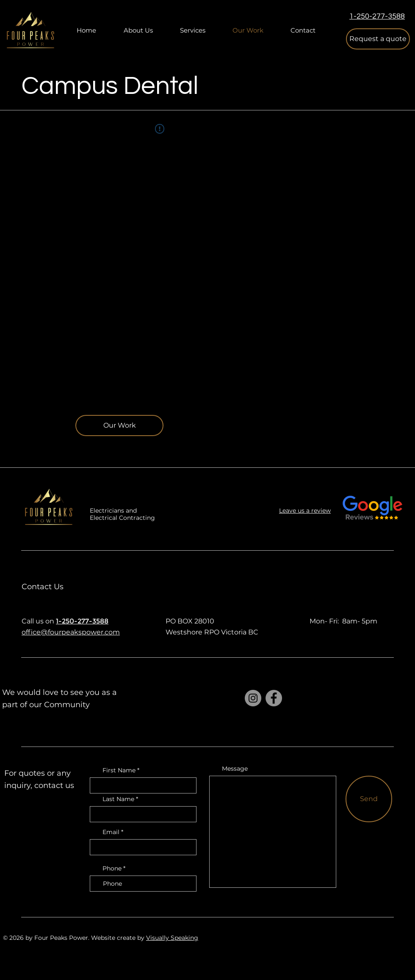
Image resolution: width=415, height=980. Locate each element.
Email (111, 832)
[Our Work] (119, 425)
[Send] (369, 799)
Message (235, 769)
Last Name (118, 799)
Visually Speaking (172, 938)
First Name (119, 770)
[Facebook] (274, 698)
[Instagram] (253, 698)
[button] (378, 39)
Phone (112, 868)
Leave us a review (305, 511)
